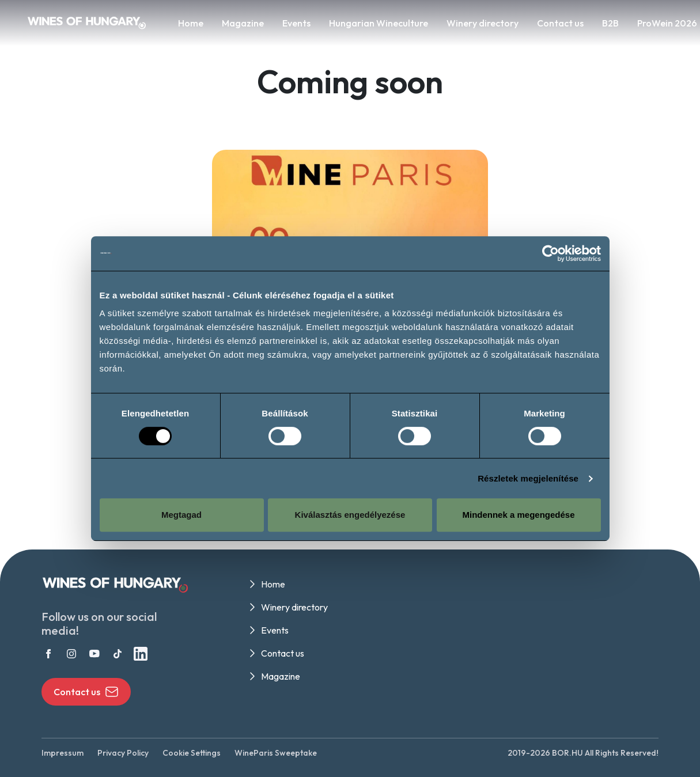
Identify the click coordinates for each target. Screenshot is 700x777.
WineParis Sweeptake (276, 753)
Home (191, 23)
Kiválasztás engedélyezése (350, 515)
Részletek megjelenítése (528, 478)
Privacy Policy (123, 753)
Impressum (63, 753)
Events (296, 23)
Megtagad (181, 515)
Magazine (243, 23)
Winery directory (483, 23)
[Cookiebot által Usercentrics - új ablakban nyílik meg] (550, 253)
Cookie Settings (192, 753)
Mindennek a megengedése (518, 515)
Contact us (560, 23)
